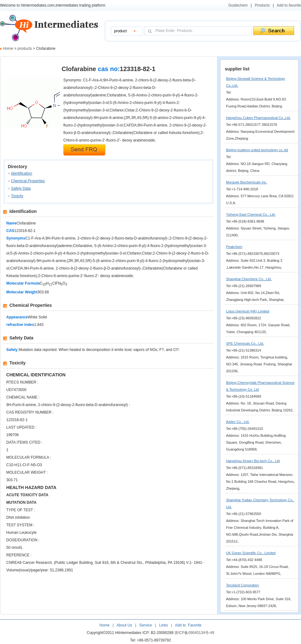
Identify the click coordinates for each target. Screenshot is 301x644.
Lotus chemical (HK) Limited (248, 311)
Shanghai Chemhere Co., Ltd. (249, 279)
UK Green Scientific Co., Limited (251, 553)
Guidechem (238, 5)
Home (8, 49)
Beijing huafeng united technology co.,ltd (257, 150)
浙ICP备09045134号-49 (194, 633)
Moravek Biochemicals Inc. (247, 182)
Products (262, 5)
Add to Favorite (188, 625)
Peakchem (234, 247)
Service (145, 625)
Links (163, 625)
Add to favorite (289, 5)
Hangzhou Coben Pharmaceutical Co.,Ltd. (258, 118)
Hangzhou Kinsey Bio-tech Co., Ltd (253, 461)
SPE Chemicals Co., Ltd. (245, 343)
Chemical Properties (28, 181)
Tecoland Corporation (243, 585)
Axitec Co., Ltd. (238, 422)
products (25, 49)
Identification (21, 173)
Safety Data (21, 188)
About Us (125, 625)
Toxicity (17, 196)
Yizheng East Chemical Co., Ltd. (251, 214)
